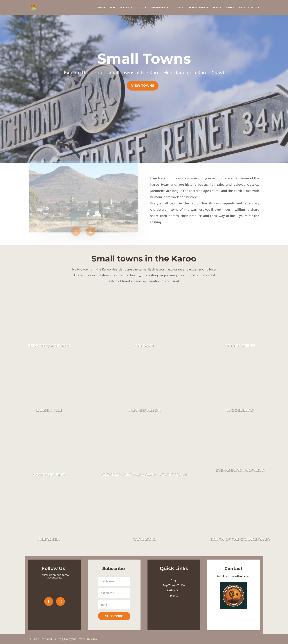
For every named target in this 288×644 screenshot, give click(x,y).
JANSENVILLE (49, 410)
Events (174, 596)
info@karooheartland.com (233, 576)
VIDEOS (230, 8)
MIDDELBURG (240, 410)
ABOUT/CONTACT (249, 8)
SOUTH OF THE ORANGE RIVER (240, 539)
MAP (113, 8)
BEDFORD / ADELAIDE (49, 346)
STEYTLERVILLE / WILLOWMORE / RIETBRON (145, 474)
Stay (174, 580)
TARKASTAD (145, 539)
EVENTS (217, 8)
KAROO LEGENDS (198, 8)
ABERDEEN (49, 539)
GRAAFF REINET (240, 346)
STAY (140, 8)
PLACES (125, 8)
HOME (102, 8)
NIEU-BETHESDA (145, 410)
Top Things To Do (174, 585)
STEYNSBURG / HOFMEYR (240, 470)
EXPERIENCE (158, 8)
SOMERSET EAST (49, 475)
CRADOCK (145, 346)
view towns (143, 86)
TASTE (177, 8)
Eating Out (174, 590)
